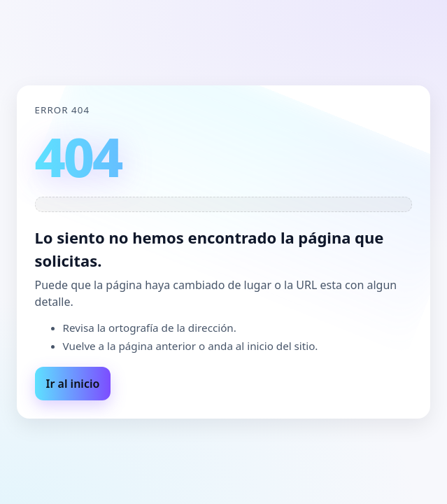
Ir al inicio (73, 384)
